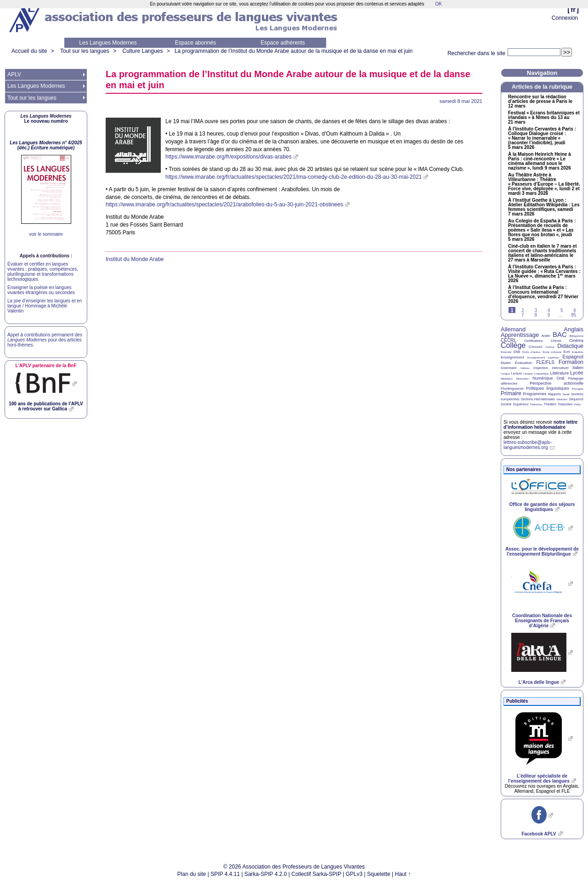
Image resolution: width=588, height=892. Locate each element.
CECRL (509, 340)
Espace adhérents (283, 43)
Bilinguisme (576, 336)
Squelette (379, 874)
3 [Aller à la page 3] (536, 310)
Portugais (578, 389)
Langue (505, 374)
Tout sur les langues (85, 51)
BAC (560, 334)
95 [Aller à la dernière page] (574, 315)
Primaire (511, 393)
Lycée (577, 373)
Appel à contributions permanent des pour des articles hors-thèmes (45, 340)
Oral (561, 378)
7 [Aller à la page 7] (523, 315)
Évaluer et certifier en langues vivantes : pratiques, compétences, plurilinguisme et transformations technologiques (43, 272)
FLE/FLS (545, 362)
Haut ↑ (403, 874)
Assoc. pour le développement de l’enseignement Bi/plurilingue (542, 551)
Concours (536, 347)
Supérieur (521, 404)
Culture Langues (142, 51)
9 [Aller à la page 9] (549, 315)
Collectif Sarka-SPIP (316, 874)
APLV (14, 74)
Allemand (513, 329)
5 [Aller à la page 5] (562, 310)
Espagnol (573, 357)
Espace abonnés (195, 43)
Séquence (576, 399)
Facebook (539, 834)
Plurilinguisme (512, 389)
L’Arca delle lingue (539, 682)
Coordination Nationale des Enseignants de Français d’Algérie (542, 621)
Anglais (574, 329)
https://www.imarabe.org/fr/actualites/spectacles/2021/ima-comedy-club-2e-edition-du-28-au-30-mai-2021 (294, 177)
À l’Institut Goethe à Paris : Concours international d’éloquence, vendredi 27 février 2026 (543, 295)
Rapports (554, 394)
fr (573, 9)
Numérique (543, 378)
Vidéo (577, 404)
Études (506, 363)
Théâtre (550, 404)
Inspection (541, 368)
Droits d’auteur (531, 352)
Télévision (536, 404)
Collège (513, 345)
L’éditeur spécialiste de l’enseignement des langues (539, 778)
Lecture (517, 373)
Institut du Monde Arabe (135, 259)
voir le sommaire (46, 234)
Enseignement (512, 357)
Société (506, 404)
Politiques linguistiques (548, 388)
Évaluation (523, 363)
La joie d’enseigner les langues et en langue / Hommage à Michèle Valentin (45, 306)
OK (438, 4)
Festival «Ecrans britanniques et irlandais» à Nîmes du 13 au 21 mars (544, 118)
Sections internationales (538, 399)
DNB (517, 352)
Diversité (506, 352)
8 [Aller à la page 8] (536, 315)
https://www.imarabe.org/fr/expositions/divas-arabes (229, 157)
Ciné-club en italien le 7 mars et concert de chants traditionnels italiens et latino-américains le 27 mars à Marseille (543, 253)
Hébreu (525, 368)
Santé (566, 394)
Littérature (560, 373)
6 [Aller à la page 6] (575, 310)
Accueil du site (29, 51)
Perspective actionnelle (557, 383)
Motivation (523, 379)
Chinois (556, 341)
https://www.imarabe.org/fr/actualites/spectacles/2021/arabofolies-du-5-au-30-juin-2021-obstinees (224, 205)
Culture (550, 347)
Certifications (533, 341)
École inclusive (552, 352)
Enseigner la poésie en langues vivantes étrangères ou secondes (41, 290)
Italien (578, 368)
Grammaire (509, 368)
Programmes (535, 394)
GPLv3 (354, 874)
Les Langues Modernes (108, 43)
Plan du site (192, 874)
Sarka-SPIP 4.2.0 (266, 874)
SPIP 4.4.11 (225, 874)
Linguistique (542, 374)
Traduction (565, 404)
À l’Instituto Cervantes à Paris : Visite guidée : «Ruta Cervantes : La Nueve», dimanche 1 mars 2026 (544, 274)
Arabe (546, 336)
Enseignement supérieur (543, 358)
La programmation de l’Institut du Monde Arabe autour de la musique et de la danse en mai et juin (294, 51)
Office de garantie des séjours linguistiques (542, 507)
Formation (571, 362)
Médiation (507, 379)
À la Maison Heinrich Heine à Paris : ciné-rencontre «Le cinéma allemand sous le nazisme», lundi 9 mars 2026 (540, 161)
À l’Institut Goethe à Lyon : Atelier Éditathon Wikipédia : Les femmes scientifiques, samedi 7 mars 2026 (544, 207)
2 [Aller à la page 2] (523, 310)
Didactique (570, 346)
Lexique (528, 374)
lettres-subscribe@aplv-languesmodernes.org (528, 445)
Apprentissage (520, 335)
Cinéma (576, 341)
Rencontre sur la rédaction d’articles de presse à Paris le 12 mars (540, 102)
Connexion (565, 18)
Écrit (566, 352)
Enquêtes (578, 352)
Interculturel (560, 368)
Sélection (562, 399)
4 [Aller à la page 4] (549, 310)
